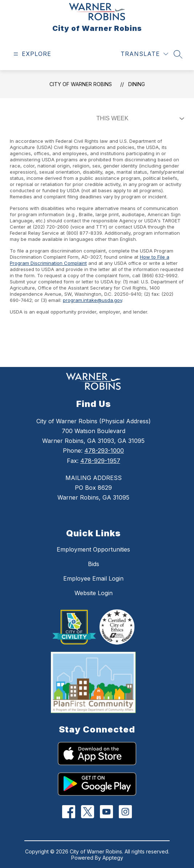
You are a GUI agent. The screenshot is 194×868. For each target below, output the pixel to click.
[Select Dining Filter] (139, 118)
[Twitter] (88, 812)
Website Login (94, 593)
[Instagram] (126, 812)
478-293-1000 (104, 451)
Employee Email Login (93, 578)
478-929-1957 (100, 461)
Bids (94, 564)
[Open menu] (31, 54)
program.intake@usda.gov (92, 300)
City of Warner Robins (81, 84)
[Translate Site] (144, 54)
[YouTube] (107, 812)
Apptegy (113, 858)
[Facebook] (69, 812)
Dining (137, 84)
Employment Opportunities (93, 549)
